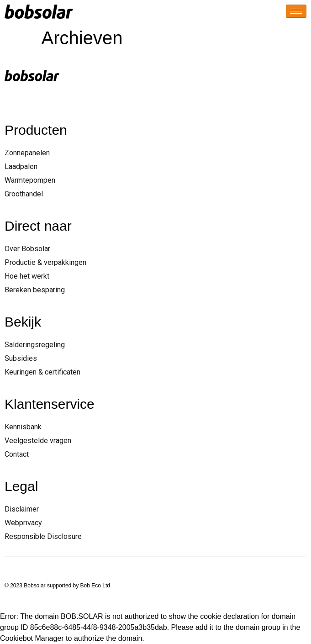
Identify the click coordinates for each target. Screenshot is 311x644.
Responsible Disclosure (43, 536)
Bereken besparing (35, 290)
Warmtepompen (30, 180)
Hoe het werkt (27, 276)
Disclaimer (22, 509)
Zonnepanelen (27, 153)
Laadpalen (21, 166)
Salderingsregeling (35, 345)
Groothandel (24, 194)
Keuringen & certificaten (42, 372)
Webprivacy (23, 523)
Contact (17, 454)
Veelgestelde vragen (38, 441)
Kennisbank (23, 427)
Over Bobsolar (27, 249)
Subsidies (21, 358)
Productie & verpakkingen (45, 262)
